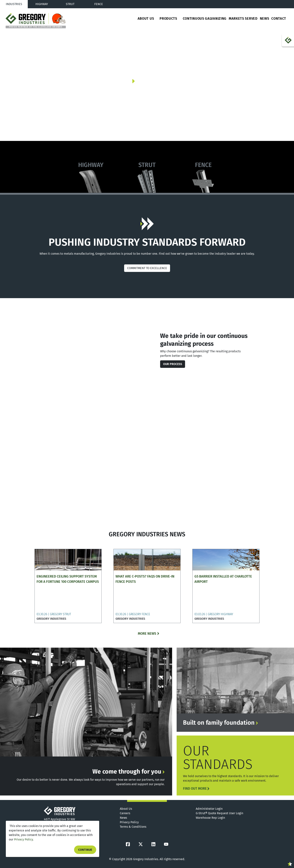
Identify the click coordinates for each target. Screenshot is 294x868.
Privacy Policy (23, 839)
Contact (279, 19)
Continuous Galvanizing (205, 19)
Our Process (173, 364)
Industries (14, 4)
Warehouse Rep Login (210, 818)
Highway (42, 4)
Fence (99, 4)
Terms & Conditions (133, 827)
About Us (146, 19)
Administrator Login (209, 809)
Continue (85, 850)
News (265, 19)
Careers (125, 813)
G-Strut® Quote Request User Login (219, 813)
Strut (70, 4)
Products (168, 19)
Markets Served (243, 19)
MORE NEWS (147, 634)
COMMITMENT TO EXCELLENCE (147, 268)
